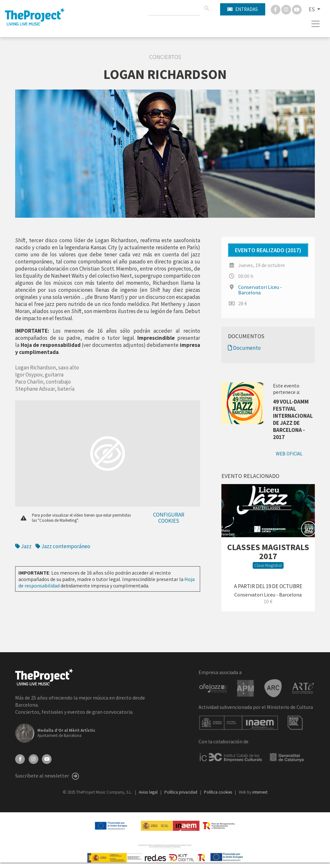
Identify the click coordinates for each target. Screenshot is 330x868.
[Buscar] (207, 8)
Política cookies (218, 792)
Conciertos (165, 57)
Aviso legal (149, 792)
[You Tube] (297, 9)
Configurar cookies (169, 518)
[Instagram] (287, 9)
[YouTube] (47, 758)
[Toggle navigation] (316, 24)
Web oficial (289, 454)
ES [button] (312, 9)
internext (260, 792)
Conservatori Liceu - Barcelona (260, 290)
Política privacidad (181, 792)
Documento (244, 348)
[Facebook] (276, 9)
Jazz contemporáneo (63, 546)
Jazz (24, 546)
